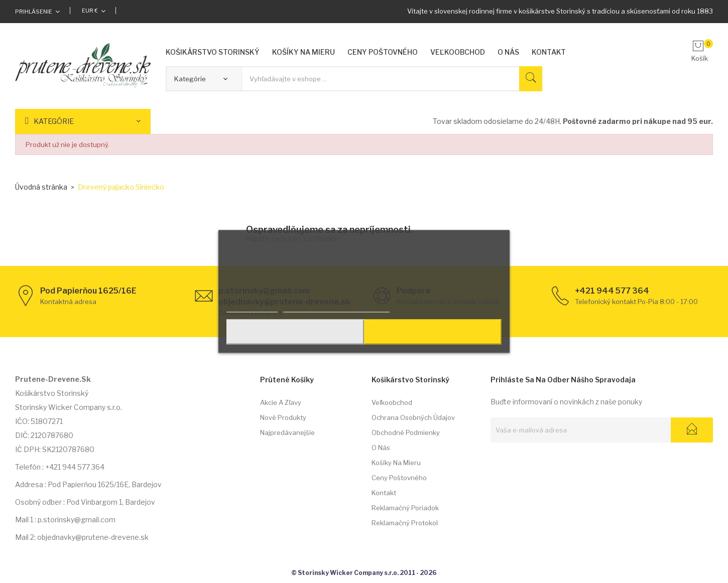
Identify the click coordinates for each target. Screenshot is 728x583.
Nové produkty (283, 417)
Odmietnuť (294, 332)
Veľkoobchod (392, 402)
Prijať (434, 332)
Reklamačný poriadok (405, 508)
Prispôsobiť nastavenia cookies (336, 307)
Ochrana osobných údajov (413, 417)
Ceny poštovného (399, 478)
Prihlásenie (34, 12)
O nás (381, 448)
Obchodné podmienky (406, 432)
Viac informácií (252, 307)
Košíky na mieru (396, 463)
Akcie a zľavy (281, 402)
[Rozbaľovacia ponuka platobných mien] (94, 11)
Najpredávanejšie (287, 432)
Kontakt (384, 493)
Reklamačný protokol (405, 523)
